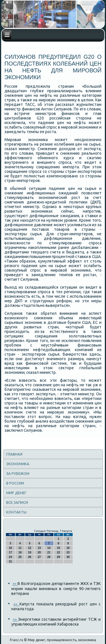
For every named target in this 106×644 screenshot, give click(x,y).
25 (20, 557)
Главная (14, 454)
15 (58, 548)
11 (20, 548)
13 (39, 548)
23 (68, 552)
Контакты (16, 512)
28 (49, 557)
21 (49, 552)
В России (15, 483)
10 (10, 548)
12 (30, 548)
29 (58, 557)
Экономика (18, 464)
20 (39, 552)
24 (10, 557)
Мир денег (16, 493)
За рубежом (18, 473)
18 (20, 552)
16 (68, 548)
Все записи (17, 502)
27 (39, 557)
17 (10, 552)
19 (30, 552)
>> (15, 584)
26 (30, 557)
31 (10, 562)
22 (58, 552)
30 (68, 557)
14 (49, 548)
